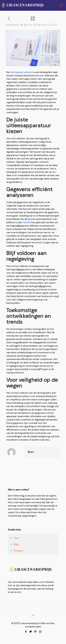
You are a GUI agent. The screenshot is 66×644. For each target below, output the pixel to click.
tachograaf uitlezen (21, 72)
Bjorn (26, 25)
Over (16, 538)
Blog (16, 544)
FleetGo (27, 222)
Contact (18, 551)
